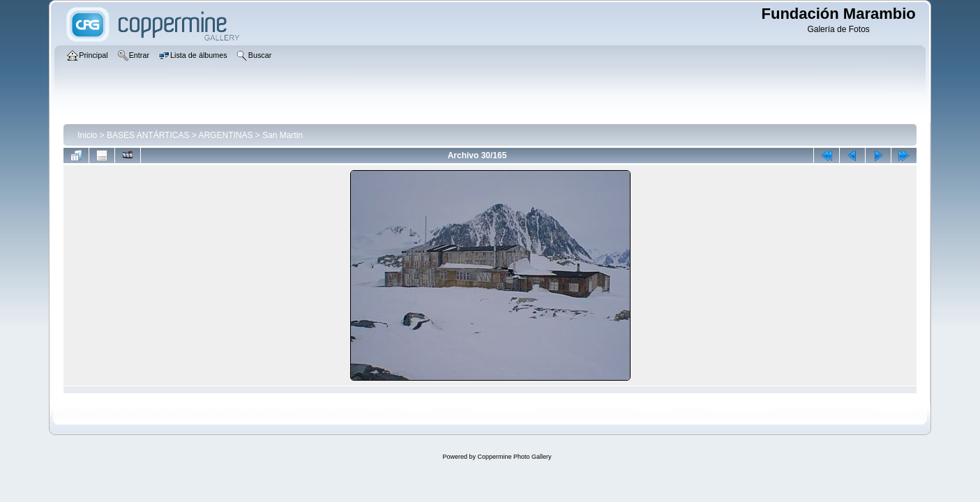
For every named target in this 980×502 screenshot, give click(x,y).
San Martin (282, 135)
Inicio (87, 135)
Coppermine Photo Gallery (514, 457)
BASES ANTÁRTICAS (148, 135)
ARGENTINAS (225, 135)
